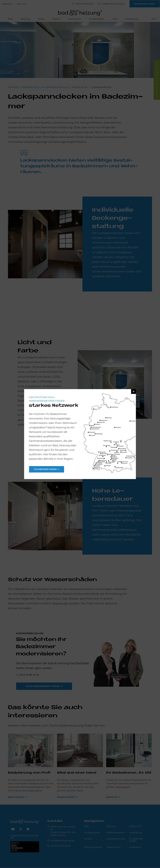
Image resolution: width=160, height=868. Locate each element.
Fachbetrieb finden (45, 469)
